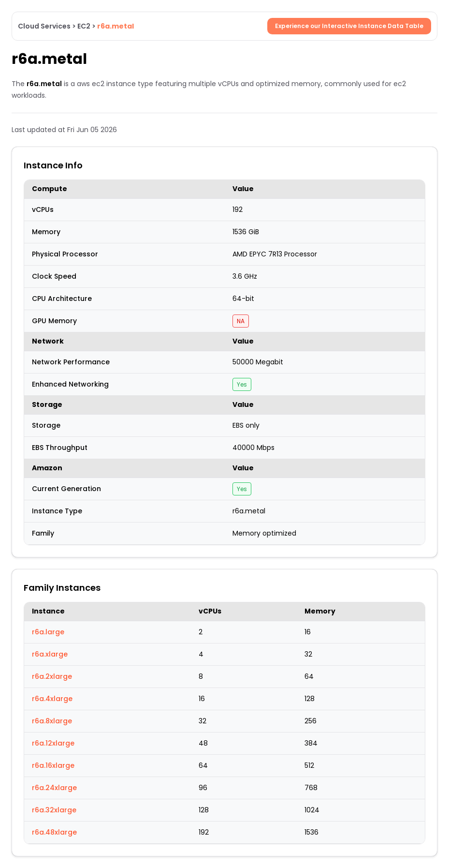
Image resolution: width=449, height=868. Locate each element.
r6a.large (48, 632)
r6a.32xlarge (54, 810)
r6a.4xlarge (52, 699)
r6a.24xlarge (54, 788)
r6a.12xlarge (53, 743)
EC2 (84, 26)
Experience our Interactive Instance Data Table (349, 26)
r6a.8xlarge (52, 721)
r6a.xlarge (50, 654)
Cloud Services (44, 26)
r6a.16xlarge (53, 765)
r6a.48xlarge (54, 832)
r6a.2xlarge (52, 676)
